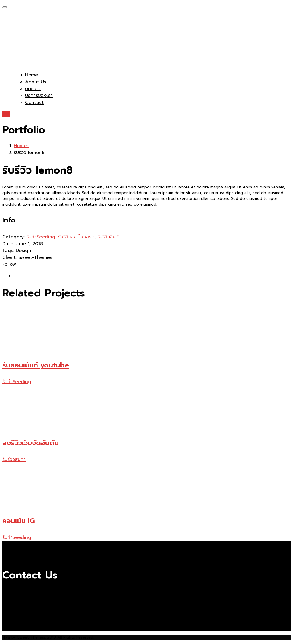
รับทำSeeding (41, 237)
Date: (8, 244)
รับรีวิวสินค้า (109, 237)
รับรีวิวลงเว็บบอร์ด (76, 237)
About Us (36, 82)
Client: (9, 257)
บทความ (33, 89)
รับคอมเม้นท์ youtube (36, 365)
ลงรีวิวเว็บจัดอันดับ (30, 443)
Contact (34, 103)
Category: (13, 237)
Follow (9, 264)
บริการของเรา (39, 96)
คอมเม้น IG (19, 521)
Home (32, 75)
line (6, 114)
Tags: (8, 251)
